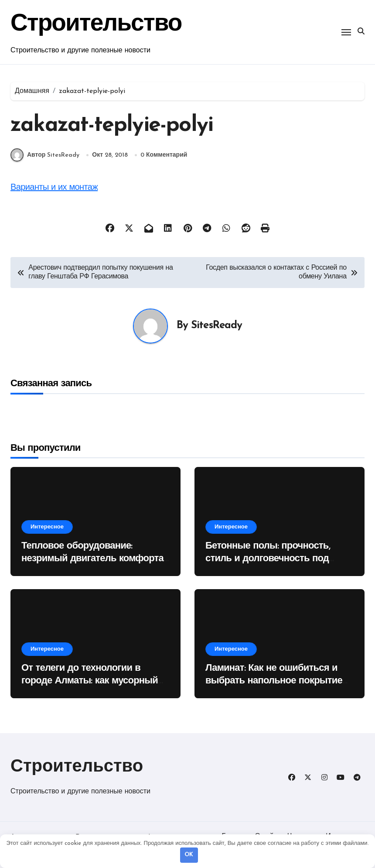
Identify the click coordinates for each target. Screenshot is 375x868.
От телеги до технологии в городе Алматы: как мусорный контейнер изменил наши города (95, 681)
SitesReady (216, 326)
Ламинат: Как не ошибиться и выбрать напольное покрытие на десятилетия (274, 681)
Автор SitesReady (45, 155)
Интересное (47, 527)
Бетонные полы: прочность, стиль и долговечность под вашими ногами (268, 559)
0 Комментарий (164, 155)
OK (189, 855)
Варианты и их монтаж (54, 188)
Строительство (77, 767)
